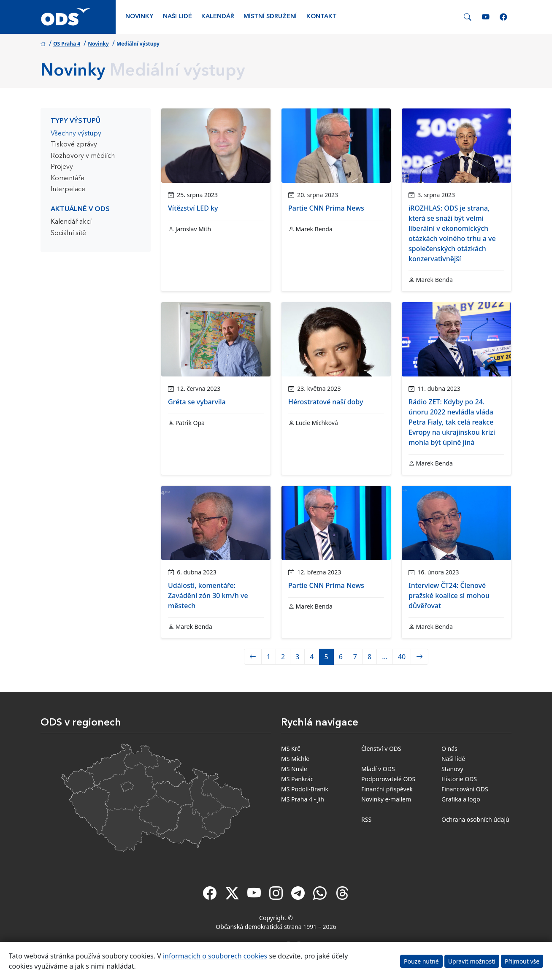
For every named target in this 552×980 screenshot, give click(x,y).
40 (402, 657)
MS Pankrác (297, 779)
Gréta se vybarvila (197, 402)
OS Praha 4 (67, 44)
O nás (449, 749)
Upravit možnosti (472, 961)
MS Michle (295, 759)
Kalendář (218, 17)
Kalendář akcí (71, 222)
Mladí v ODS (378, 769)
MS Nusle (294, 769)
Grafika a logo (461, 799)
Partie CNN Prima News (326, 208)
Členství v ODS (381, 749)
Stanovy (452, 769)
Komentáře (68, 179)
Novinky (139, 17)
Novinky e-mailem (386, 799)
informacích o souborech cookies (215, 956)
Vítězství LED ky (193, 208)
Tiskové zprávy (74, 145)
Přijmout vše (522, 961)
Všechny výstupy (76, 134)
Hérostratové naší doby (326, 402)
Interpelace (68, 190)
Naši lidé (177, 17)
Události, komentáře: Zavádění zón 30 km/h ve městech (208, 596)
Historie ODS (459, 779)
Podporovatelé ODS (388, 779)
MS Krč (291, 749)
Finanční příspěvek (387, 789)
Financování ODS (465, 789)
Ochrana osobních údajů (475, 819)
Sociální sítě (68, 233)
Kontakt (322, 17)
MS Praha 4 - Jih (303, 799)
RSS (366, 819)
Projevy (62, 167)
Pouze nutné (421, 961)
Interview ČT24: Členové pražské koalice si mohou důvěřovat (449, 596)
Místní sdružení (270, 17)
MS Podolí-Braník (305, 789)
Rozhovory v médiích (83, 156)
